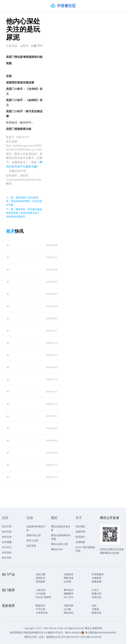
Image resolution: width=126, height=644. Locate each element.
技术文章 (7, 527)
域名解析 (40, 582)
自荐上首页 (32, 541)
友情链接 (80, 542)
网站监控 (69, 613)
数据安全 (40, 606)
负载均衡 (69, 606)
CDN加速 (41, 594)
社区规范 (80, 527)
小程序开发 (42, 613)
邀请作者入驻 (34, 535)
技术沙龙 (7, 537)
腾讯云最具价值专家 (61, 528)
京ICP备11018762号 (91, 637)
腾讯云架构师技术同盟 (61, 537)
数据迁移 (97, 613)
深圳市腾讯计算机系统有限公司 (26, 633)
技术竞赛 (31, 546)
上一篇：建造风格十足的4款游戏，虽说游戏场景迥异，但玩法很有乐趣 (24, 201)
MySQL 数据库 (43, 597)
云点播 (67, 609)
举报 (38, 45)
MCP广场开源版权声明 (85, 549)
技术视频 (7, 542)
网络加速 (69, 578)
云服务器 (69, 574)
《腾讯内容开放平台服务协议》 (24, 164)
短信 (94, 606)
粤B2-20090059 (73, 633)
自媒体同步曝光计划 (36, 528)
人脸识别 (40, 590)
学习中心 (7, 547)
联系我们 (80, 537)
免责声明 (80, 532)
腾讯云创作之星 (59, 544)
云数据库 (97, 578)
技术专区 (7, 558)
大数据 (95, 609)
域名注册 (40, 574)
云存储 (67, 582)
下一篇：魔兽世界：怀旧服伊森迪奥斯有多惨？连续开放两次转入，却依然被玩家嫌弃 (24, 213)
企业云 (95, 590)
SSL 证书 (68, 597)
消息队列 (40, 578)
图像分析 (97, 594)
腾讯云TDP (57, 549)
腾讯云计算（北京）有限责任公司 (42, 637)
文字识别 (40, 609)
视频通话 (69, 594)
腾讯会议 (69, 590)
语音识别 (97, 597)
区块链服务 (98, 574)
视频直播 (97, 582)
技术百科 (7, 553)
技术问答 (7, 532)
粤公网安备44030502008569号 (101, 633)
